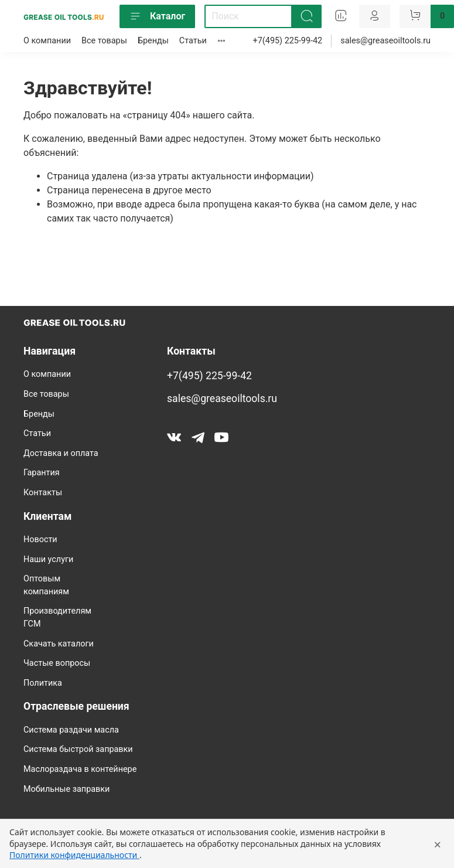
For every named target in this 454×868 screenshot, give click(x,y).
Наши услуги (48, 559)
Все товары (104, 41)
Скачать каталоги (59, 644)
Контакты (43, 493)
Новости (40, 539)
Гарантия (42, 473)
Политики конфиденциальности (74, 855)
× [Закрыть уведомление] (437, 844)
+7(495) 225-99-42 (288, 41)
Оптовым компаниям (46, 585)
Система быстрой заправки (78, 749)
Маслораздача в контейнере (80, 769)
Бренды (153, 41)
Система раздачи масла (71, 730)
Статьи (193, 41)
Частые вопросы (57, 663)
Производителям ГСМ (57, 617)
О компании (47, 41)
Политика (43, 683)
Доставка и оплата (61, 453)
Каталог (157, 16)
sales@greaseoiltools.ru (385, 41)
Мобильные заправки (66, 789)
